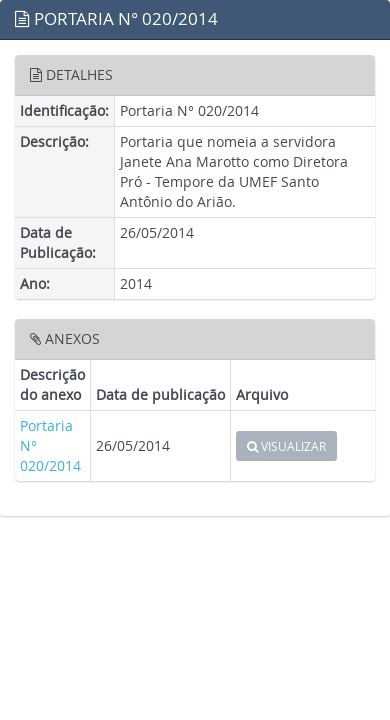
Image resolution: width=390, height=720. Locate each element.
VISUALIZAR (286, 446)
